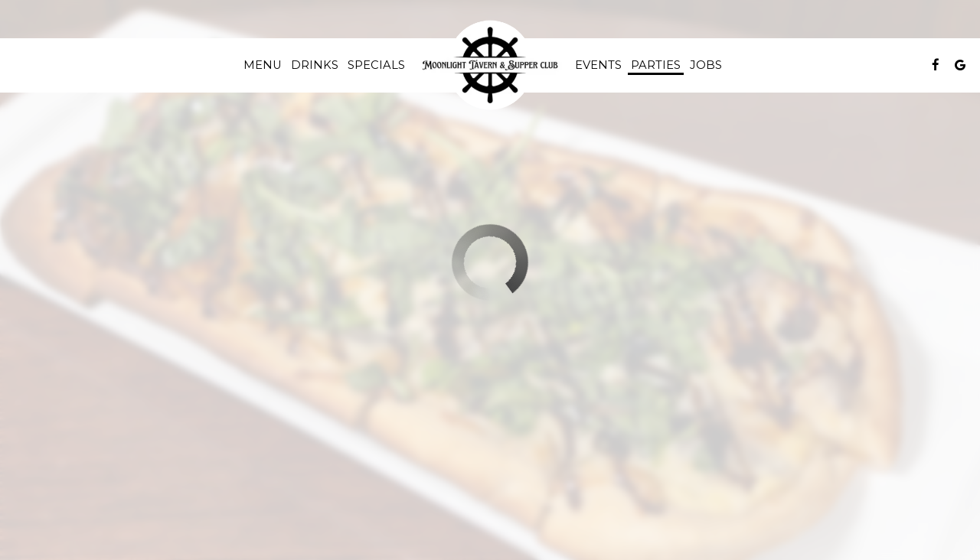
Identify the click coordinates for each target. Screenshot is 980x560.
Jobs (706, 65)
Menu (263, 65)
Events (598, 65)
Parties (656, 65)
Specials (376, 65)
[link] (490, 65)
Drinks (315, 65)
